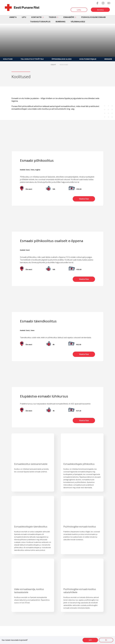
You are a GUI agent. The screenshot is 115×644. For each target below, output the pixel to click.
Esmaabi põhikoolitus (37, 160)
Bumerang (61, 22)
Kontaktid (37, 17)
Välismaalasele (78, 22)
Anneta (13, 17)
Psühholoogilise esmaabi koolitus (80, 527)
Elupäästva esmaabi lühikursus (44, 396)
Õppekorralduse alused (62, 59)
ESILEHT (53, 65)
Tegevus (53, 17)
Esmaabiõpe (69, 17)
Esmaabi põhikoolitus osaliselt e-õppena (52, 241)
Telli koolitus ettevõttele (32, 59)
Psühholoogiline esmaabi (93, 17)
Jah (90, 640)
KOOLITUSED (64, 65)
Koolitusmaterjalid (88, 59)
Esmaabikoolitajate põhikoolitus (79, 464)
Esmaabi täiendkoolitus (38, 321)
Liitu (24, 17)
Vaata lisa (84, 199)
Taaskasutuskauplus (40, 22)
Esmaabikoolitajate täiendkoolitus (31, 527)
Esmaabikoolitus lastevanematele (31, 464)
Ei (106, 640)
